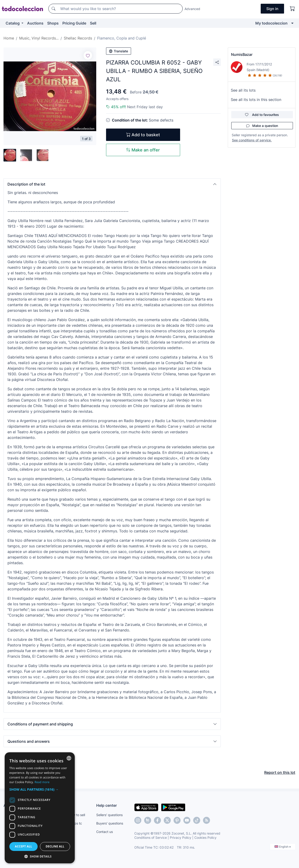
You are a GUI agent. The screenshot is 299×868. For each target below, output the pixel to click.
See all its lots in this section (256, 100)
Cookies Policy (205, 838)
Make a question (262, 126)
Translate (119, 51)
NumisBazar (242, 54)
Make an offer (143, 150)
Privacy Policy (181, 838)
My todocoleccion (271, 23)
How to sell (77, 815)
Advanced (192, 9)
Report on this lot (280, 772)
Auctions (35, 23)
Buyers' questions (110, 823)
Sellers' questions (109, 815)
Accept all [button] (24, 846)
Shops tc (75, 823)
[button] (112, 184)
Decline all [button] (55, 846)
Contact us (105, 832)
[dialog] (40, 808)
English (283, 847)
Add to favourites (262, 115)
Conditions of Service (151, 838)
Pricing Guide (74, 23)
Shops (53, 23)
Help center (107, 805)
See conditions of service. (252, 140)
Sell (93, 23)
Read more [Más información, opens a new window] (42, 782)
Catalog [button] (13, 23)
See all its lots (243, 90)
